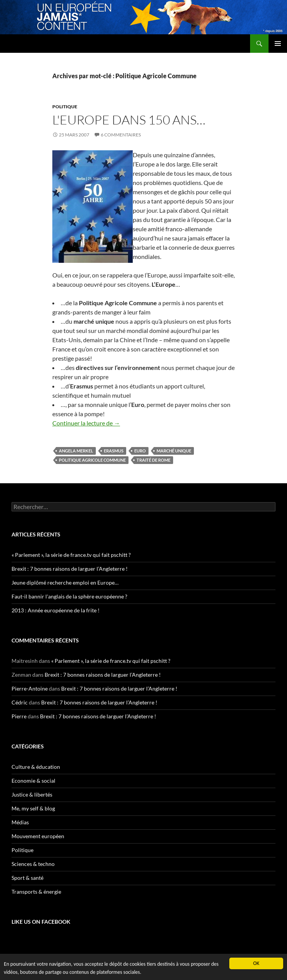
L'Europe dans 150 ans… (129, 120)
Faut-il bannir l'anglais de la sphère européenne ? (69, 596)
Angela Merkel (76, 451)
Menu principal (278, 44)
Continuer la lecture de (86, 423)
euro (140, 451)
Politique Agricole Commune (92, 460)
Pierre (19, 716)
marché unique (174, 451)
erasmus (114, 451)
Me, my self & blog (33, 808)
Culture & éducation (36, 767)
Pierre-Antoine (30, 688)
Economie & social (33, 781)
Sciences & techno (33, 864)
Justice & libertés (32, 794)
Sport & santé (28, 878)
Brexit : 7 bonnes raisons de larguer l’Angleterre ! (70, 569)
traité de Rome (154, 460)
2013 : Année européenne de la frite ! (56, 610)
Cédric (20, 702)
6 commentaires (121, 135)
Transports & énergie (36, 892)
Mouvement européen (38, 836)
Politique (65, 107)
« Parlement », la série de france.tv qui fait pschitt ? (71, 555)
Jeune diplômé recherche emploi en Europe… (65, 582)
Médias (20, 822)
